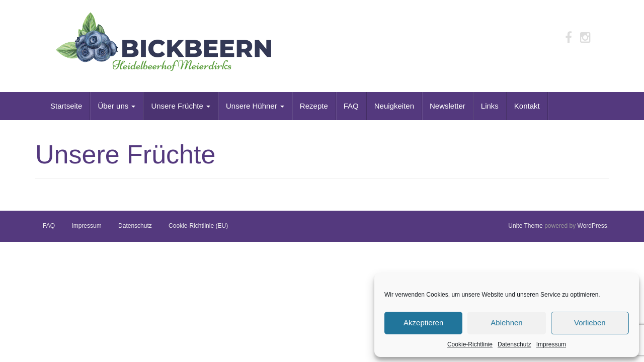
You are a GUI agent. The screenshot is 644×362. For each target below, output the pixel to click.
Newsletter (448, 106)
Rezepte (314, 106)
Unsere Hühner (255, 106)
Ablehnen (506, 323)
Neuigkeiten (394, 106)
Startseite (66, 106)
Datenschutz (514, 344)
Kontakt (527, 106)
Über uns (116, 106)
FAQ (351, 106)
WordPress (592, 226)
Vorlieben (590, 323)
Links (490, 106)
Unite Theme (525, 226)
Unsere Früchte (181, 106)
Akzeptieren (423, 323)
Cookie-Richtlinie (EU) (198, 226)
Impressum (551, 344)
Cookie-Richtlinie (470, 344)
